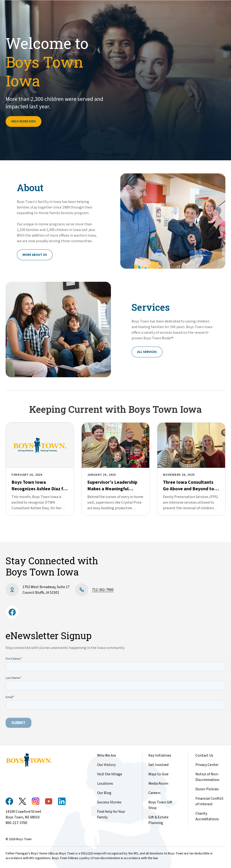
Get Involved (158, 765)
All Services (147, 352)
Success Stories (109, 802)
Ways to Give (158, 774)
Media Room (158, 784)
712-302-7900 (103, 590)
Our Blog (104, 793)
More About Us (35, 255)
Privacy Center (207, 765)
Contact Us (204, 755)
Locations (105, 784)
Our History (106, 765)
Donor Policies (207, 789)
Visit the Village (110, 774)
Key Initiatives (160, 755)
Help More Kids (24, 121)
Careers (154, 793)
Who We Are (107, 755)
